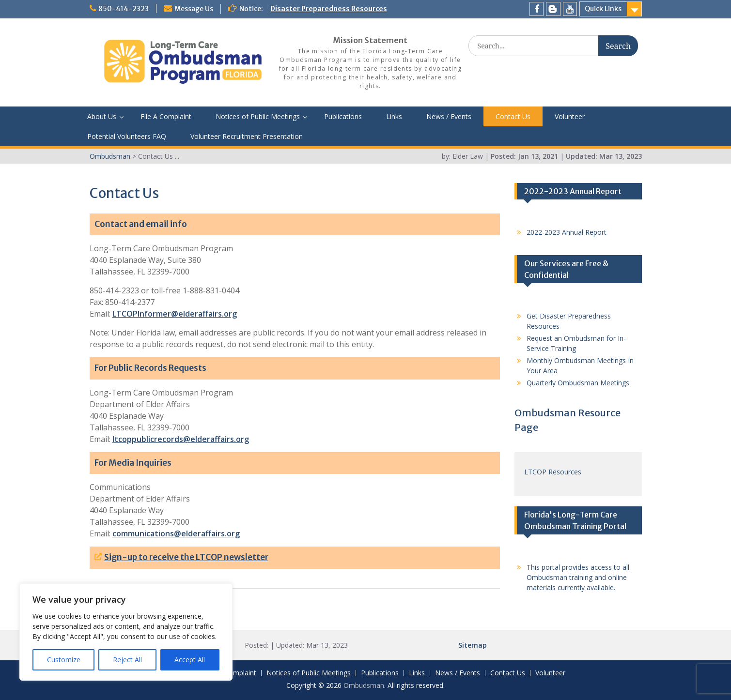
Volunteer (570, 116)
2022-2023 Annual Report (567, 232)
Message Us (194, 9)
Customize (64, 660)
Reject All (127, 660)
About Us (102, 116)
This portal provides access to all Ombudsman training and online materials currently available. (578, 577)
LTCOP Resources (553, 472)
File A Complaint (166, 116)
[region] (126, 632)
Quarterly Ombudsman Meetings (578, 383)
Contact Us (513, 116)
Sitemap (473, 645)
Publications (343, 116)
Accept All (190, 660)
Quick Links (603, 9)
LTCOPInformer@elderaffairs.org (175, 314)
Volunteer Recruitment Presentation (247, 136)
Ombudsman (364, 685)
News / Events (449, 116)
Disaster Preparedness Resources (329, 9)
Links (394, 116)
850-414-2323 (124, 9)
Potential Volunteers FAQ (127, 136)
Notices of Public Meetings (258, 116)
